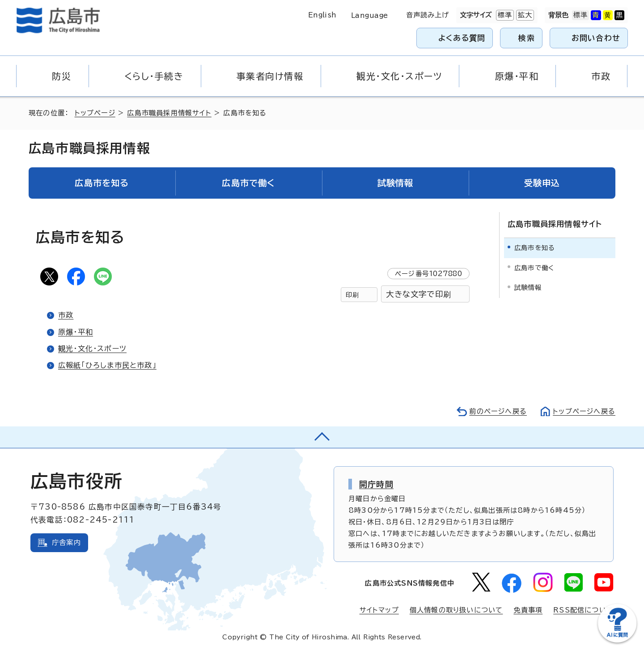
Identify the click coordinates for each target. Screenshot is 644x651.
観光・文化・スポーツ (92, 349)
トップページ (95, 113)
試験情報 (528, 287)
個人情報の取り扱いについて (456, 610)
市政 (66, 315)
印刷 (352, 295)
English (322, 15)
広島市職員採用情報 (89, 148)
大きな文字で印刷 (419, 294)
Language (370, 15)
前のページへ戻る (498, 411)
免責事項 (528, 610)
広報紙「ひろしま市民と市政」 (107, 365)
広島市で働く (534, 268)
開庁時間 (376, 484)
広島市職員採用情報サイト (169, 113)
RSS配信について (583, 610)
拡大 (524, 15)
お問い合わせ (596, 38)
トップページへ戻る (584, 411)
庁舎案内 (66, 542)
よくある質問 (462, 38)
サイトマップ (379, 610)
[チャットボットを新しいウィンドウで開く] (617, 640)
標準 (504, 15)
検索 (527, 38)
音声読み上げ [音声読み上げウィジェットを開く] (428, 15)
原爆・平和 (76, 332)
